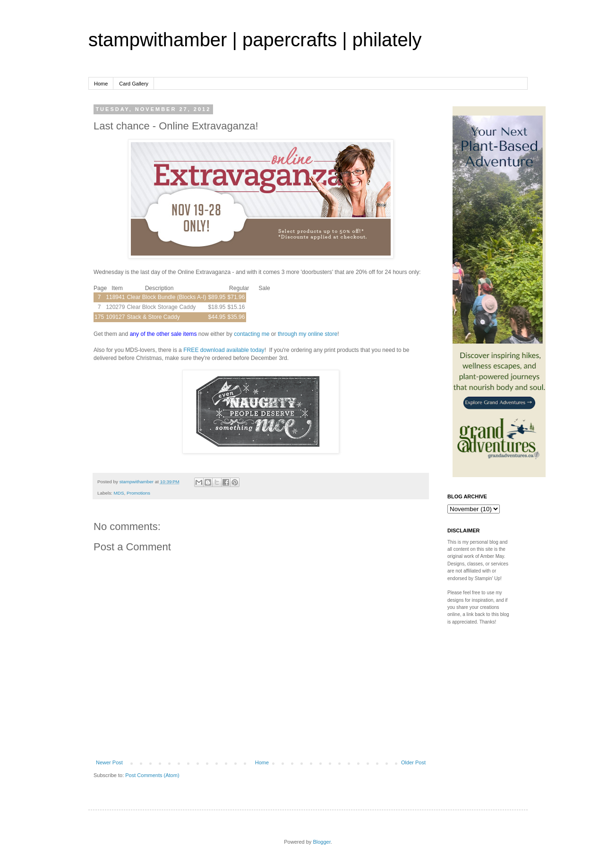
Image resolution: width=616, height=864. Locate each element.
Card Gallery (134, 84)
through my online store (308, 334)
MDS (119, 493)
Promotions (138, 493)
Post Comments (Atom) (152, 775)
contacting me (252, 334)
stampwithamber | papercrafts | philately (255, 40)
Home (101, 84)
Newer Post (109, 762)
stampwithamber (137, 482)
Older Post (413, 762)
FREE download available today (224, 350)
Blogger (321, 842)
